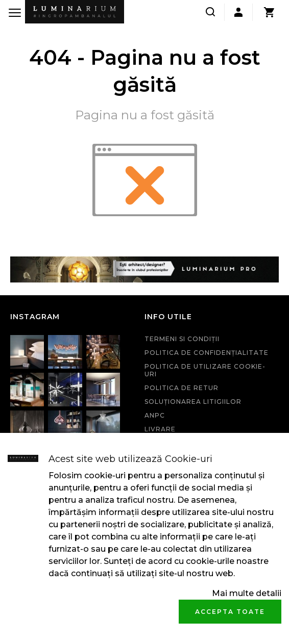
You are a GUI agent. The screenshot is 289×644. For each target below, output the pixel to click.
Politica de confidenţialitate (207, 353)
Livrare (160, 429)
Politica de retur (182, 388)
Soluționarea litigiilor (193, 402)
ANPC (155, 415)
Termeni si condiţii (182, 339)
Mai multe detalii (247, 593)
